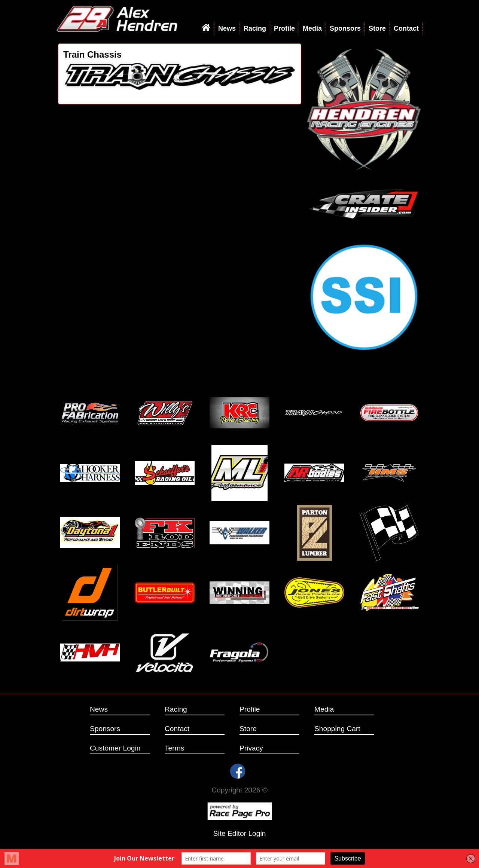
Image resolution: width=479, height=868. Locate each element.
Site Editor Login (240, 833)
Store (377, 28)
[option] (180, 76)
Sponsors (345, 28)
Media (312, 28)
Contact (406, 28)
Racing (255, 28)
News (227, 28)
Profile (284, 28)
